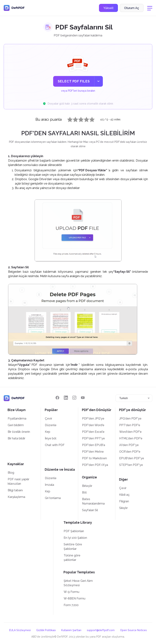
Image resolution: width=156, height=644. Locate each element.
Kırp (48, 432)
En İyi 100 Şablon (75, 538)
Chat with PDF (55, 445)
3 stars (79, 119)
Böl (84, 492)
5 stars (90, 119)
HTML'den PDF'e (131, 438)
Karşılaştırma (16, 497)
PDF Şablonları (74, 531)
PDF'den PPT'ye (93, 438)
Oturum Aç (132, 8)
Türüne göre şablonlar (72, 558)
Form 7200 (71, 605)
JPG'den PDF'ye (130, 419)
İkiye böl (51, 438)
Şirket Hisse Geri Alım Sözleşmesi (78, 583)
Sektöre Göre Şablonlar (73, 547)
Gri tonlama (53, 498)
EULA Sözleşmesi (20, 630)
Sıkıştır (123, 508)
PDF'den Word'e (93, 425)
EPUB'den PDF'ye (132, 458)
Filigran (124, 501)
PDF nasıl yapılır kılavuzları (18, 481)
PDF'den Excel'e (93, 432)
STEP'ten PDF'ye (131, 465)
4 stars (84, 119)
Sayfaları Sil (90, 510)
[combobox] (134, 398)
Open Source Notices (133, 630)
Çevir (48, 419)
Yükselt (108, 8)
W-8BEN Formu (75, 598)
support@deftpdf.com (101, 630)
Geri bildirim (16, 425)
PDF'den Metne (93, 452)
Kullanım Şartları (71, 630)
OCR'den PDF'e (130, 452)
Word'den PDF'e (130, 432)
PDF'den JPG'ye (93, 419)
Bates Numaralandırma (93, 501)
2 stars (73, 119)
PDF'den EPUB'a (94, 445)
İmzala (49, 485)
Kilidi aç (124, 495)
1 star (68, 119)
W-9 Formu (71, 592)
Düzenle (51, 425)
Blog (11, 473)
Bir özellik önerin (19, 432)
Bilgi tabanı (15, 490)
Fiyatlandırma (17, 419)
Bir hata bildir (16, 438)
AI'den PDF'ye (129, 445)
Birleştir (87, 486)
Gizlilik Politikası (46, 630)
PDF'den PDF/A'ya (95, 465)
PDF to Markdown (94, 458)
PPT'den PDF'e (130, 425)
